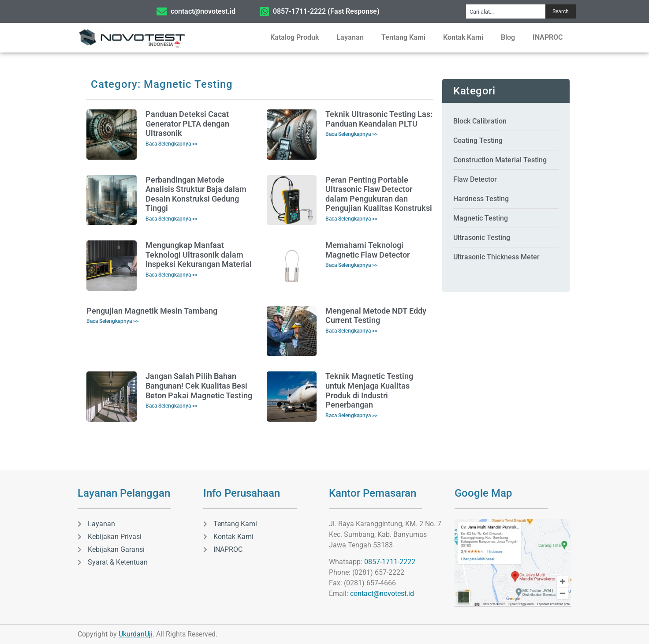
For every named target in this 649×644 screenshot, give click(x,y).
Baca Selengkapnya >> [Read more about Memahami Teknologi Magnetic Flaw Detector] (351, 265)
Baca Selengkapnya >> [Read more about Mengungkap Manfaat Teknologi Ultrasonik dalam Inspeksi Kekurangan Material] (172, 275)
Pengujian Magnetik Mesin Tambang (152, 311)
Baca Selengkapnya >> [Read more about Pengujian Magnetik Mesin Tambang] (112, 321)
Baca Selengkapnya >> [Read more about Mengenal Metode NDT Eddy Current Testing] (351, 331)
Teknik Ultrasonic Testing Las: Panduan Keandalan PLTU (379, 119)
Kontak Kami (463, 37)
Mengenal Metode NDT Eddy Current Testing (376, 316)
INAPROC (548, 37)
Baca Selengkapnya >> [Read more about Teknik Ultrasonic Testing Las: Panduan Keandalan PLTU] (351, 134)
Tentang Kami (403, 37)
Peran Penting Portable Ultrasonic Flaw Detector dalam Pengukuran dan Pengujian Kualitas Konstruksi (379, 194)
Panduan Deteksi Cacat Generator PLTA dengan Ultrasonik (187, 124)
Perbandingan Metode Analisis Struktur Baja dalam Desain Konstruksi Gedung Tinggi (196, 194)
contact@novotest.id (382, 593)
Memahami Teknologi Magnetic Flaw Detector (367, 250)
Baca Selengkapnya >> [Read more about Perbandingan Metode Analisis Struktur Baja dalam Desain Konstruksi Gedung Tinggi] (172, 219)
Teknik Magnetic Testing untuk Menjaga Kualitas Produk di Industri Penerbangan (369, 390)
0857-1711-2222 (390, 562)
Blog (508, 37)
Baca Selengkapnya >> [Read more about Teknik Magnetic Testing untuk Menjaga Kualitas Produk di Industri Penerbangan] (351, 416)
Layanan (350, 37)
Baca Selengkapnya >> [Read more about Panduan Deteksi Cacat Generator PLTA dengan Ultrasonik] (172, 144)
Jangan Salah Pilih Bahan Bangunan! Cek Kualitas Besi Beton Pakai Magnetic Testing (199, 386)
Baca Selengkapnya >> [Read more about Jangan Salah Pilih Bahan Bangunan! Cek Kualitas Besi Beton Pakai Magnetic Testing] (172, 406)
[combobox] (506, 11)
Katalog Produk (295, 37)
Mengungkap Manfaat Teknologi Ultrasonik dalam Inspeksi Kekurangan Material (199, 255)
